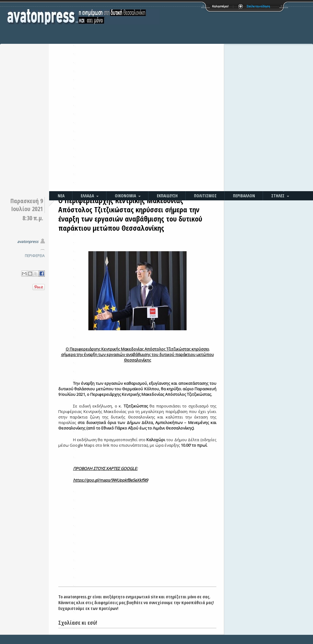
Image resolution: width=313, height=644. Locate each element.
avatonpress (28, 242)
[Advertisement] (174, 97)
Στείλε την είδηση (258, 6)
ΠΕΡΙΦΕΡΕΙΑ (35, 256)
